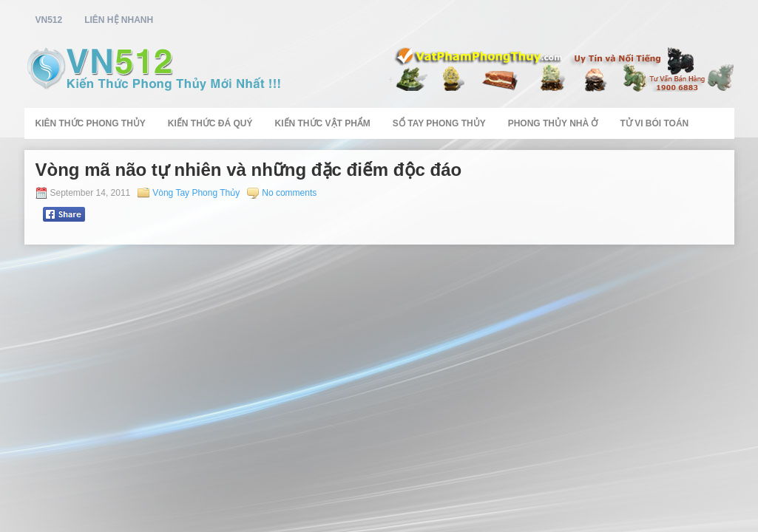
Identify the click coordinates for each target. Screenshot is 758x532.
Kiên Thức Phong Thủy (91, 123)
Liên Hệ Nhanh (119, 20)
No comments (289, 193)
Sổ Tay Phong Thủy (439, 123)
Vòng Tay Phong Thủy (196, 193)
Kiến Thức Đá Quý (210, 123)
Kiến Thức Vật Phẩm (323, 123)
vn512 (49, 20)
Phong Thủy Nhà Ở (553, 123)
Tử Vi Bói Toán (654, 123)
